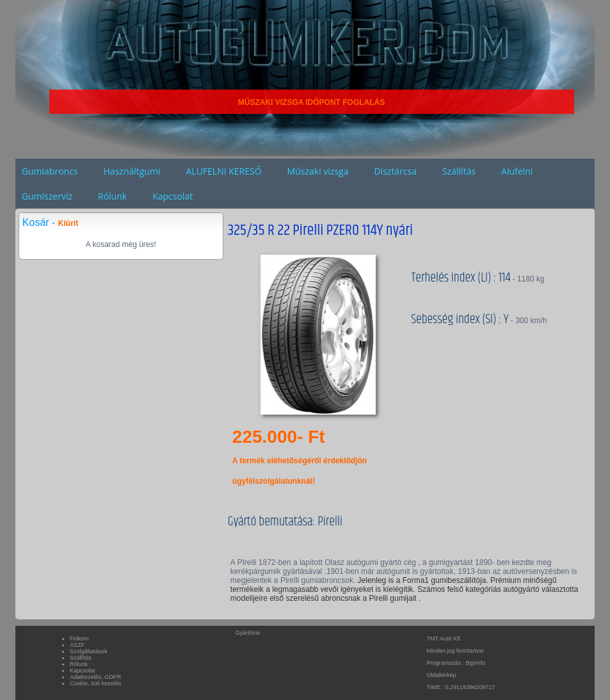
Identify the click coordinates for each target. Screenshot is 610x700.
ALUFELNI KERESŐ (223, 171)
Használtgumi (132, 171)
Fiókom (79, 639)
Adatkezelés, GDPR (95, 677)
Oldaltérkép (442, 675)
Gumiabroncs (50, 171)
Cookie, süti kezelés (95, 683)
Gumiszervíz (47, 196)
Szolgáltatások (89, 651)
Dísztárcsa (395, 171)
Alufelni (517, 171)
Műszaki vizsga (318, 171)
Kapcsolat (173, 196)
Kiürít (68, 223)
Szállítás (459, 171)
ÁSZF (77, 645)
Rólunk (112, 196)
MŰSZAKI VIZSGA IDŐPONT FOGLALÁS (312, 102)
